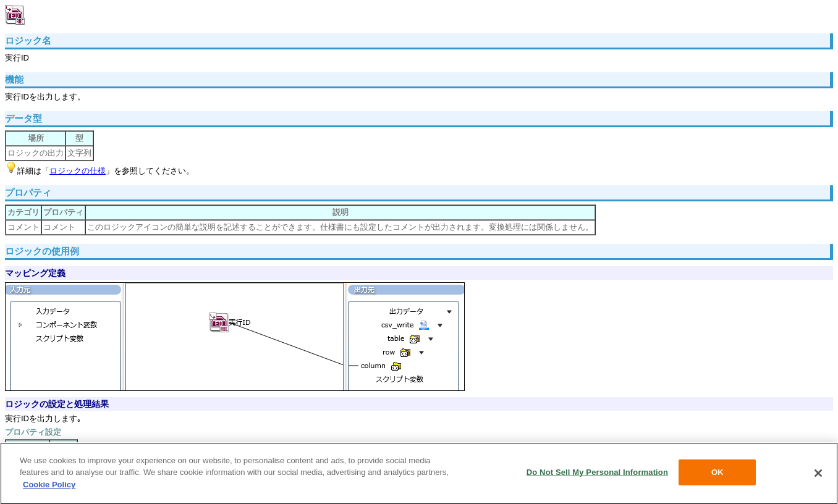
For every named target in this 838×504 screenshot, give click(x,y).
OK (717, 474)
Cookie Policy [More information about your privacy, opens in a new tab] (49, 486)
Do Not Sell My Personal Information (597, 474)
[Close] (818, 475)
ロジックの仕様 (78, 171)
